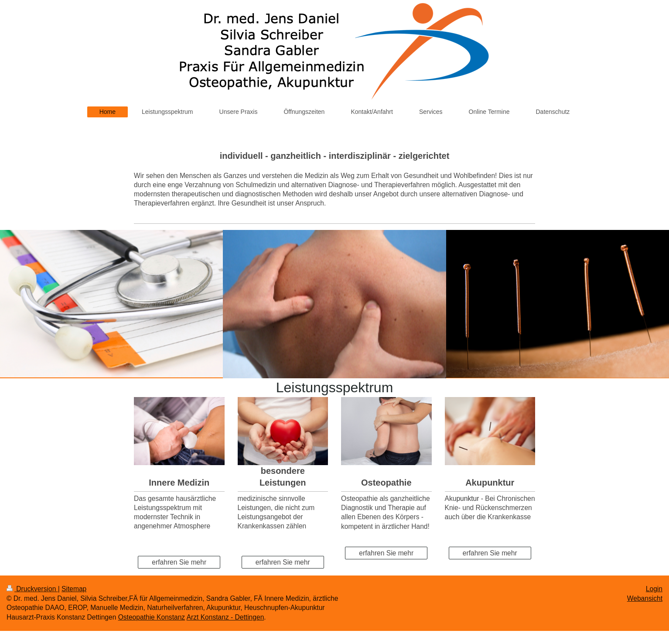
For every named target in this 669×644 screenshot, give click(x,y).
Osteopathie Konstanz (152, 617)
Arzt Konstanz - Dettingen (225, 617)
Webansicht (645, 598)
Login (654, 589)
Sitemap (74, 589)
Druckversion (32, 589)
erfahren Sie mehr (179, 562)
